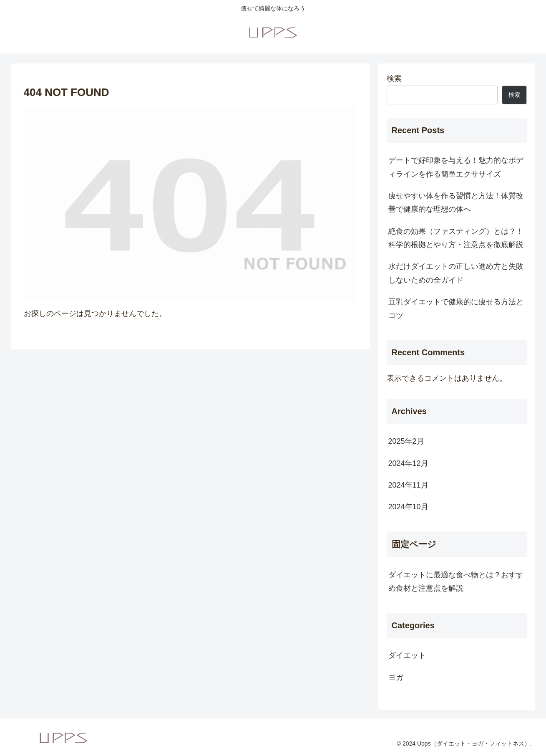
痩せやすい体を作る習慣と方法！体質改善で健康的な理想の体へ (456, 202)
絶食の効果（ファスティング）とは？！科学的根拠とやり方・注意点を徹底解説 (456, 238)
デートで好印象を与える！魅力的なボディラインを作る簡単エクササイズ (456, 167)
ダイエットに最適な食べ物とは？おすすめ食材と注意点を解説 (456, 582)
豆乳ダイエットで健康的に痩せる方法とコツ (456, 308)
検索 (394, 78)
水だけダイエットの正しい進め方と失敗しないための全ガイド (456, 273)
